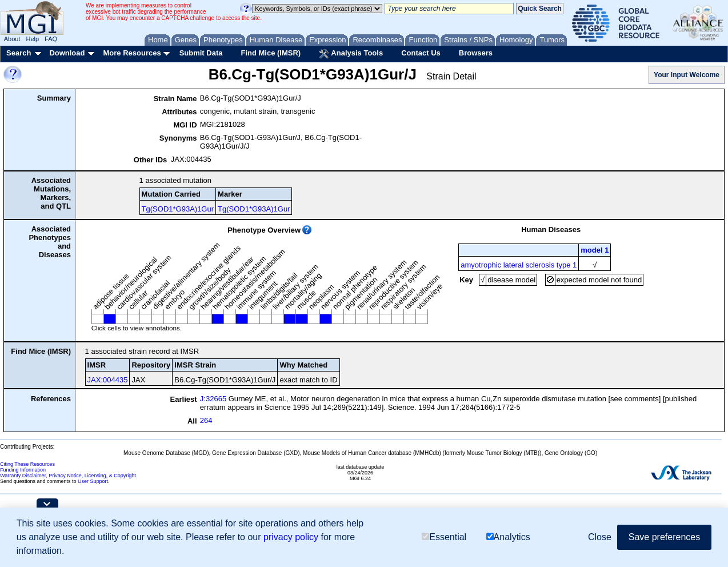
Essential (444, 537)
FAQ (51, 39)
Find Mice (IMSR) (271, 53)
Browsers (476, 53)
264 (206, 420)
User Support (93, 481)
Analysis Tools (351, 54)
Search (19, 53)
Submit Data (201, 53)
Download (67, 53)
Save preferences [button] (664, 537)
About (12, 39)
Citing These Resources (27, 464)
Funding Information (23, 470)
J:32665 (213, 399)
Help (32, 39)
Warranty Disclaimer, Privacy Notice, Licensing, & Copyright (68, 476)
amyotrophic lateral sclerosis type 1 (519, 265)
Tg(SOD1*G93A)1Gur (178, 209)
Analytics (508, 537)
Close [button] (600, 537)
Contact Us (421, 53)
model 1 (595, 250)
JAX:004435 (108, 380)
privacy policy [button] (291, 537)
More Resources (132, 53)
